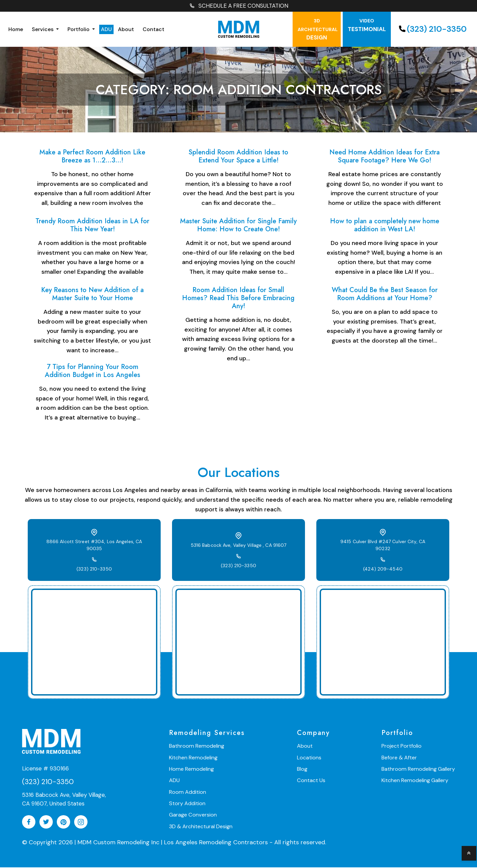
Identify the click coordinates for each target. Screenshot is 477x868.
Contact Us (312, 781)
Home (16, 30)
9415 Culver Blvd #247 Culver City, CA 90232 (383, 546)
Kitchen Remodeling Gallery (416, 781)
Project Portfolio (403, 747)
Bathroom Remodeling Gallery (419, 769)
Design (318, 30)
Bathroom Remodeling (196, 747)
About (126, 30)
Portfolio (79, 30)
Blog (303, 769)
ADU (106, 30)
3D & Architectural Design (201, 826)
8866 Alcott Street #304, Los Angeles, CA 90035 (94, 546)
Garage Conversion (193, 815)
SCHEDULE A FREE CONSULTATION (238, 6)
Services (43, 30)
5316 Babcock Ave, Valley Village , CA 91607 (238, 546)
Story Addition (187, 803)
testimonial (367, 26)
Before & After (401, 758)
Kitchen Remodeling (193, 758)
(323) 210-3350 (432, 30)
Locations (310, 758)
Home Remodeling (191, 769)
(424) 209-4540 (383, 566)
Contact (153, 30)
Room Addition (187, 792)
